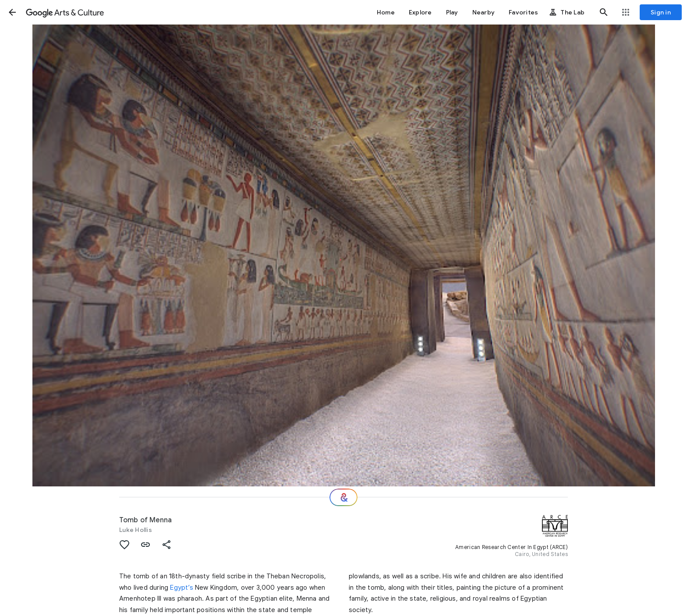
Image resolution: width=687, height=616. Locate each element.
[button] (12, 12)
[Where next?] (343, 497)
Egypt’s (181, 588)
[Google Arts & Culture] (65, 12)
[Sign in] (661, 12)
